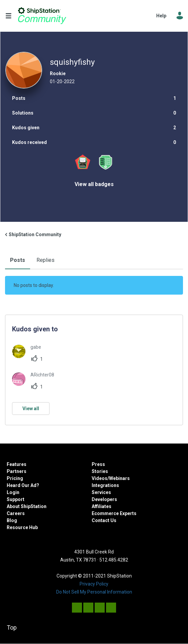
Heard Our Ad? (23, 485)
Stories (100, 471)
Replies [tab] (45, 260)
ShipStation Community (42, 16)
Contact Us (104, 520)
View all (31, 409)
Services (101, 492)
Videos (100, 478)
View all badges (94, 184)
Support (16, 499)
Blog (12, 520)
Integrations (105, 485)
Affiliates (102, 506)
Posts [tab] (18, 260)
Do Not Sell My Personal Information (94, 592)
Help (161, 16)
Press (98, 464)
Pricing (15, 478)
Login (13, 492)
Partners (17, 471)
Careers (16, 513)
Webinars (119, 478)
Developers (104, 499)
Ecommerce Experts (114, 513)
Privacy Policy (94, 584)
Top (12, 627)
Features (17, 464)
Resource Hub (22, 527)
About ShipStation (27, 506)
